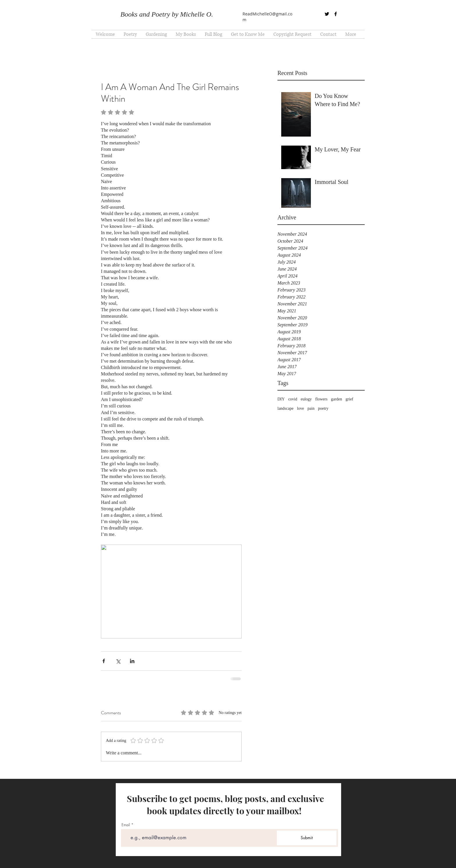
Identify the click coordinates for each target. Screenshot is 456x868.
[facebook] (336, 14)
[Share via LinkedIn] (132, 661)
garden (336, 399)
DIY (281, 399)
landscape (285, 408)
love (300, 408)
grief (349, 399)
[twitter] (327, 14)
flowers (321, 399)
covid (293, 399)
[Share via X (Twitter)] (118, 661)
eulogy (306, 399)
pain (311, 408)
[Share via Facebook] (104, 661)
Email (126, 825)
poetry (323, 408)
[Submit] (307, 838)
